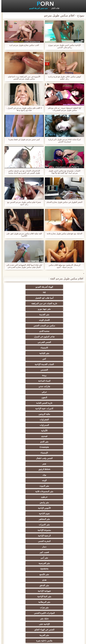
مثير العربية (29, 458)
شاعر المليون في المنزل (29, 309)
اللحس (57, 574)
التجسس (29, 326)
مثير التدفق (57, 436)
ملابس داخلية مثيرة (57, 464)
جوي (29, 552)
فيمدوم (29, 359)
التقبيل (29, 580)
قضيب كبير (57, 420)
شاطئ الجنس (57, 486)
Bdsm (57, 602)
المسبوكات (29, 558)
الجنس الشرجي (57, 315)
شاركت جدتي (57, 337)
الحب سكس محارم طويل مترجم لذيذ (23, 45)
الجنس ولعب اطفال (29, 370)
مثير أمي (29, 420)
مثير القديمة (29, 298)
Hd (29, 287)
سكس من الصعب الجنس (29, 303)
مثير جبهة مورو (57, 298)
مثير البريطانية (29, 442)
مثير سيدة (29, 547)
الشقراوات (57, 353)
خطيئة (29, 525)
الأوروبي (57, 469)
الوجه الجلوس (29, 596)
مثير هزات (57, 447)
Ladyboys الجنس (29, 585)
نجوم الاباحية (29, 397)
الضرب (29, 530)
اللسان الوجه (57, 303)
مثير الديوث (57, 386)
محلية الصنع (57, 591)
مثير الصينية (29, 536)
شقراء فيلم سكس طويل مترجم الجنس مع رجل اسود (23, 203)
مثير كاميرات (29, 403)
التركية (29, 569)
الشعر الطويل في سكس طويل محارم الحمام (63, 202)
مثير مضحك (29, 541)
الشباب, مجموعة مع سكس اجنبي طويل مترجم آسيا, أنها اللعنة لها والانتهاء (63, 172)
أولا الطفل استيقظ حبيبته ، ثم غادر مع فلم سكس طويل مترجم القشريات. (63, 109)
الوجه (29, 381)
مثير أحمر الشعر (29, 486)
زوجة (57, 331)
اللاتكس (29, 613)
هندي (29, 431)
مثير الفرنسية (57, 425)
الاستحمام (57, 563)
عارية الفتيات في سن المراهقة (29, 292)
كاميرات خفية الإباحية (57, 348)
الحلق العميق (57, 547)
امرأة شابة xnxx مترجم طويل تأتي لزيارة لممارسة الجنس (63, 141)
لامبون (29, 602)
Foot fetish (29, 475)
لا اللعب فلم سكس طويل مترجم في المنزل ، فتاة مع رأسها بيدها (23, 109)
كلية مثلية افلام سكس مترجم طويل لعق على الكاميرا (23, 235)
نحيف (57, 530)
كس (29, 320)
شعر (57, 375)
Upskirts (29, 425)
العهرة (29, 469)
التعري (57, 502)
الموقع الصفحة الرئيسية (35, 640)
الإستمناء (57, 370)
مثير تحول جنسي (29, 464)
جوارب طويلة (29, 574)
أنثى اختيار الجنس (57, 497)
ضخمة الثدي (57, 309)
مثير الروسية (29, 480)
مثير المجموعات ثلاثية (29, 386)
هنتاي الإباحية (29, 607)
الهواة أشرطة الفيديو (57, 287)
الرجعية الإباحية (29, 408)
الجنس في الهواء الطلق (57, 458)
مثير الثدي (57, 364)
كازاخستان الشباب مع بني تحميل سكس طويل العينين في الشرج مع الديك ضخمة (23, 172)
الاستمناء (29, 315)
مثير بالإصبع (57, 431)
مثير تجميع (57, 541)
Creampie (29, 364)
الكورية (57, 569)
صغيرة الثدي (29, 502)
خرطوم (57, 392)
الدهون (57, 342)
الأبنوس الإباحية (57, 397)
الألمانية (57, 359)
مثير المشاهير (57, 403)
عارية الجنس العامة (29, 342)
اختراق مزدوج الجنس (29, 591)
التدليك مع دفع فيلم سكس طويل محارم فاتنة (63, 234)
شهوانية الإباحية (29, 436)
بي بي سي (57, 475)
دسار (29, 414)
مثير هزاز (57, 580)
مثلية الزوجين (29, 348)
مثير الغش (57, 508)
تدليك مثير (57, 453)
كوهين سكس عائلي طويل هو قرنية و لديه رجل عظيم (63, 78)
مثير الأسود (29, 563)
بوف (57, 381)
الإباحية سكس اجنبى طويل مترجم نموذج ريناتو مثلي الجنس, (63, 46)
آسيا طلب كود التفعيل (57, 292)
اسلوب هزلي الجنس (29, 508)
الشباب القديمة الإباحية (57, 326)
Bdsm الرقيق (29, 375)
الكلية (57, 514)
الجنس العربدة (29, 514)
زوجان (57, 525)
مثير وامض (29, 392)
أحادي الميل (57, 552)
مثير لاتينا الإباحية (57, 442)
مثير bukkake (57, 607)
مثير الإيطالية (57, 596)
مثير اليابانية (57, 320)
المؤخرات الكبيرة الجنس (29, 447)
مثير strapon (29, 519)
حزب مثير (29, 491)
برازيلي (57, 613)
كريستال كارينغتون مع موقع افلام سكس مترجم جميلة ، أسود (63, 266)
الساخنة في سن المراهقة (57, 480)
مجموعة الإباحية (57, 408)
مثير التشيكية (57, 536)
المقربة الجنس (57, 414)
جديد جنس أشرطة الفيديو (37, 8)
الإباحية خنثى (29, 453)
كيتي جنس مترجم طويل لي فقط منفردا (23, 139)
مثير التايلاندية (57, 491)
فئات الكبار (54, 8)
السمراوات (29, 353)
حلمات (57, 519)
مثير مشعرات (29, 497)
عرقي (29, 337)
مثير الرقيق (57, 558)
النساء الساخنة (29, 331)
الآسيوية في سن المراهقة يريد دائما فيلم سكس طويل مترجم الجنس (23, 78)
